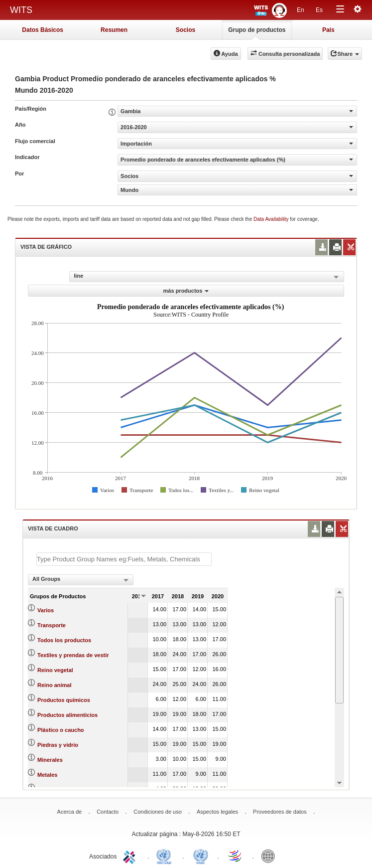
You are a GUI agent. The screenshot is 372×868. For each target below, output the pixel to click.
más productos (186, 291)
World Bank (270, 856)
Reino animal (54, 685)
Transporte (52, 625)
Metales (47, 775)
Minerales (50, 760)
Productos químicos (64, 700)
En (301, 10)
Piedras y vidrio (58, 745)
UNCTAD (166, 856)
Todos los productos (64, 640)
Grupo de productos (257, 30)
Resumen (114, 30)
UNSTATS (201, 856)
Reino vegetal (55, 670)
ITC (131, 856)
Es (319, 10)
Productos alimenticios (67, 715)
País (328, 30)
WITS (21, 10)
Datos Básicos (43, 30)
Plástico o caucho (61, 730)
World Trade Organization (236, 856)
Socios (186, 30)
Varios (46, 610)
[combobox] (81, 580)
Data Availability (272, 219)
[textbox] (124, 559)
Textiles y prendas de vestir (73, 655)
